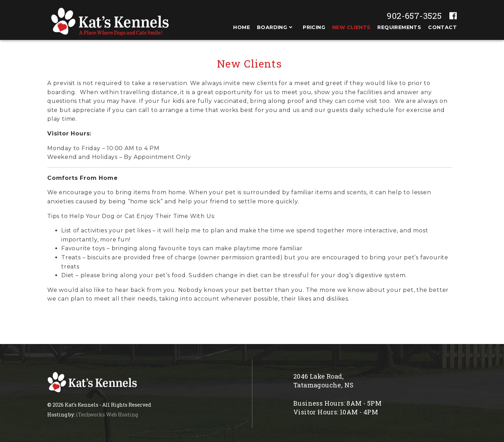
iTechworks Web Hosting (107, 415)
